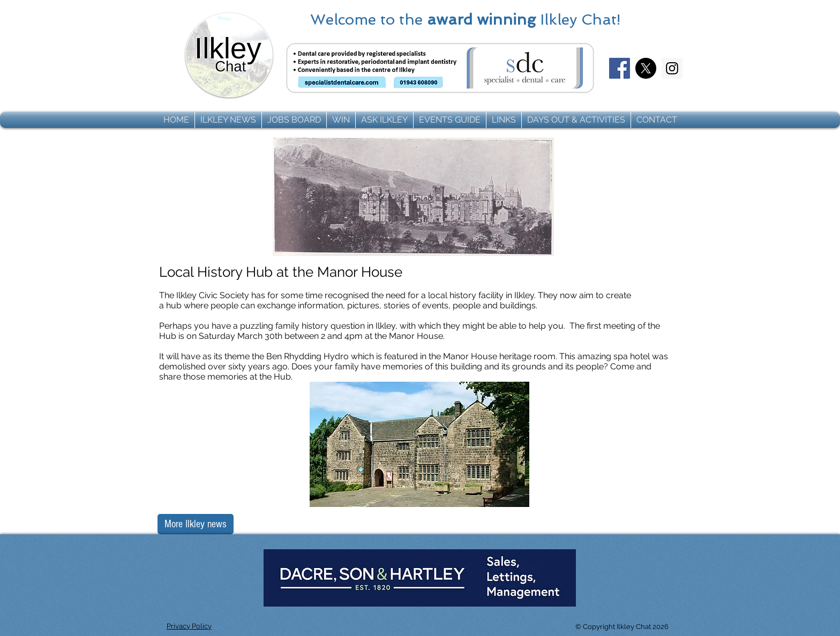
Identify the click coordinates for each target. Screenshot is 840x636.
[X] (646, 68)
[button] (228, 120)
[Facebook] (620, 68)
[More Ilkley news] (196, 524)
